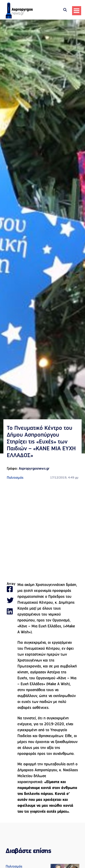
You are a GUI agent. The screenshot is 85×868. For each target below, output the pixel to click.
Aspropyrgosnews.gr (34, 469)
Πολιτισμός (15, 478)
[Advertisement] (42, 531)
